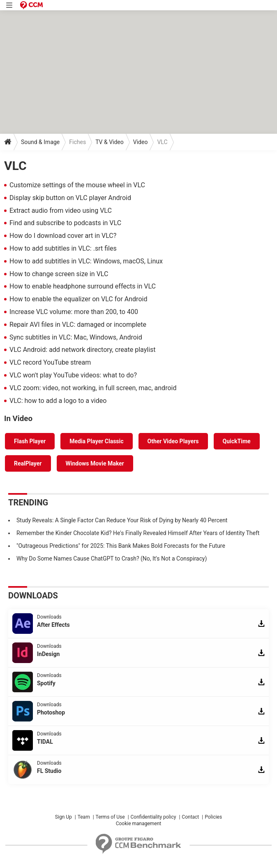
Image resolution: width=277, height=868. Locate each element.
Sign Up (63, 817)
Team (84, 817)
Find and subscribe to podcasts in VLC (65, 223)
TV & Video (110, 142)
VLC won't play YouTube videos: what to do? (73, 375)
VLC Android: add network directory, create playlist (83, 350)
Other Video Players (173, 441)
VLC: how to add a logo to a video (58, 401)
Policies (213, 817)
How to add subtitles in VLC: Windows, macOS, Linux (86, 261)
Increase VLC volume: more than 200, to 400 (74, 312)
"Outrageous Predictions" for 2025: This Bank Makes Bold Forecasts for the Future (121, 546)
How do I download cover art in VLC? (63, 236)
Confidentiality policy (154, 817)
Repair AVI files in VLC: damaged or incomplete (78, 325)
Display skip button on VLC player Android (70, 198)
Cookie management (139, 824)
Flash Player (30, 441)
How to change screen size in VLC (59, 274)
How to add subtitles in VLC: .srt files (63, 248)
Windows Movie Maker (95, 463)
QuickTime (237, 441)
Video (141, 142)
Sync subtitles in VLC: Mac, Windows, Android (76, 337)
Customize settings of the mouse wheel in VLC (77, 185)
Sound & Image (40, 142)
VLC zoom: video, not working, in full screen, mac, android (93, 388)
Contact (190, 817)
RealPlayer (28, 463)
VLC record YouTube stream (50, 362)
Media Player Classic (96, 441)
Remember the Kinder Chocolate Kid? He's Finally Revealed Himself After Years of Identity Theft (138, 533)
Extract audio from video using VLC (61, 211)
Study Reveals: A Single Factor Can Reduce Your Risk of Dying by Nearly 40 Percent (122, 520)
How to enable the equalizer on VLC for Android (78, 299)
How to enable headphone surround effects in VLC (83, 286)
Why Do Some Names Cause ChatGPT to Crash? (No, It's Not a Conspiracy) (112, 558)
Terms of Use (110, 817)
